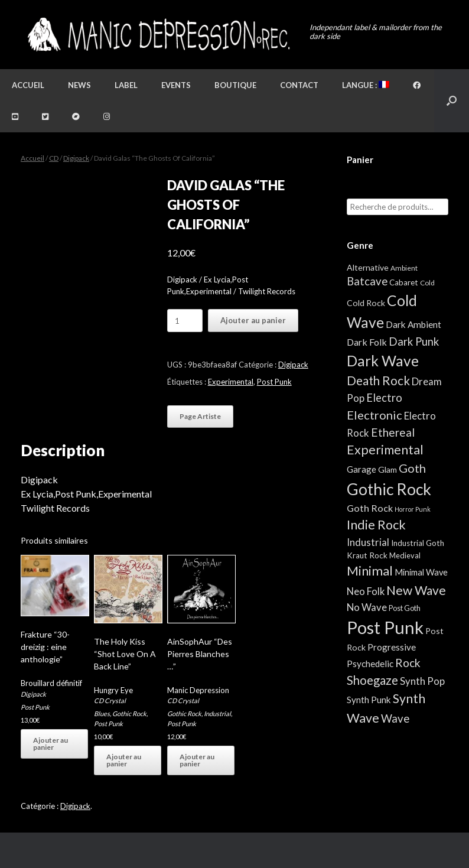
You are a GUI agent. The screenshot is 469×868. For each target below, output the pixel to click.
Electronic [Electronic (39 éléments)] (374, 415)
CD (54, 158)
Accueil (28, 85)
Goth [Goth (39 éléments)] (412, 468)
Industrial (217, 713)
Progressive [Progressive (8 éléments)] (392, 647)
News (79, 85)
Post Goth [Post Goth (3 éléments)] (405, 608)
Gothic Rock (129, 713)
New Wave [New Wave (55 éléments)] (416, 590)
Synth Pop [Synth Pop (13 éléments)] (422, 681)
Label (126, 85)
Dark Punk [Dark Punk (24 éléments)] (414, 342)
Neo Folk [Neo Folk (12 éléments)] (366, 591)
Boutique (235, 85)
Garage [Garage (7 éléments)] (361, 469)
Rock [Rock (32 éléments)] (408, 663)
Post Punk (274, 382)
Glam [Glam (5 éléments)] (387, 469)
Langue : (366, 85)
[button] (452, 101)
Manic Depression (198, 690)
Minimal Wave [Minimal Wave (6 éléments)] (421, 572)
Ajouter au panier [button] (51, 744)
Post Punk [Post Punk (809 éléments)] (385, 627)
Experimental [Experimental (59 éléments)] (385, 450)
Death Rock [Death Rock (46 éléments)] (378, 381)
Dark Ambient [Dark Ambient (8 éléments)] (413, 324)
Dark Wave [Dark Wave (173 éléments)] (383, 361)
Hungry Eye (113, 690)
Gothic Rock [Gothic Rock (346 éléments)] (389, 489)
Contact (299, 85)
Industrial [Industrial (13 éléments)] (368, 542)
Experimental (231, 382)
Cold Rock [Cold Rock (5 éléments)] (366, 303)
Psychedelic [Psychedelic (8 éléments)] (370, 664)
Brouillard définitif (51, 683)
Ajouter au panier (253, 320)
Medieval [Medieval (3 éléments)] (405, 555)
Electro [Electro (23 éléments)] (384, 398)
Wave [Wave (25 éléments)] (395, 719)
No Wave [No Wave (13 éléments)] (367, 607)
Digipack (76, 158)
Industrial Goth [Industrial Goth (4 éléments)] (418, 543)
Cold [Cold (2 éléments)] (427, 283)
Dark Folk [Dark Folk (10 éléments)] (367, 342)
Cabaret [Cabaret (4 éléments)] (404, 282)
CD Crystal (110, 700)
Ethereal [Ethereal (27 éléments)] (393, 432)
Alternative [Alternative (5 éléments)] (368, 267)
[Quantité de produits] (185, 321)
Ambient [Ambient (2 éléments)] (404, 268)
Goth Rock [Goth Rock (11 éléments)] (370, 508)
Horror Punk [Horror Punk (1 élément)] (413, 509)
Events (176, 85)
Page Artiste (200, 416)
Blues (102, 713)
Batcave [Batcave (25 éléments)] (367, 281)
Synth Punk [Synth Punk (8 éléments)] (369, 700)
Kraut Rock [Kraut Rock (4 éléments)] (367, 555)
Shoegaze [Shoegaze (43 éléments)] (372, 680)
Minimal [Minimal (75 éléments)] (370, 570)
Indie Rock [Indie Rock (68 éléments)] (376, 525)
